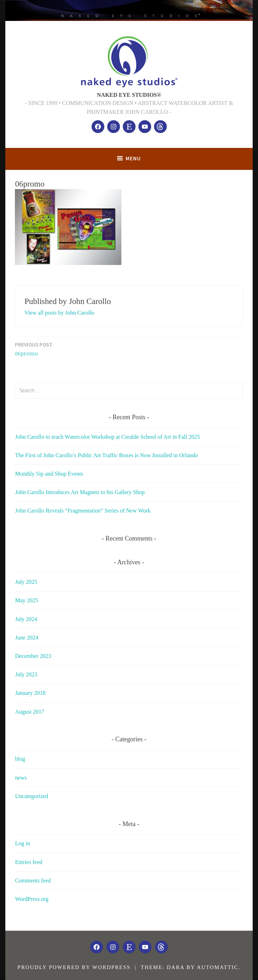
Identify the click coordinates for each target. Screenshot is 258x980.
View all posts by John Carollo (59, 313)
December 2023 (33, 656)
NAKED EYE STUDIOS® (129, 95)
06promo (34, 349)
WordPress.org (32, 899)
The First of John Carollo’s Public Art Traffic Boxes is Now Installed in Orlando (106, 455)
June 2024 (26, 638)
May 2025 (26, 600)
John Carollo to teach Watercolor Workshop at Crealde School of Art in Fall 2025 (107, 437)
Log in (22, 843)
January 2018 (30, 693)
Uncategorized (31, 796)
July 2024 (26, 619)
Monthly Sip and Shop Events (49, 474)
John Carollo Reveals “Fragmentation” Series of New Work (83, 511)
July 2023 (26, 674)
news (21, 778)
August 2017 (29, 712)
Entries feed (29, 862)
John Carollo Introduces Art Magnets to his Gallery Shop (80, 492)
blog (20, 759)
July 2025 (26, 582)
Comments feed (33, 881)
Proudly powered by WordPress (74, 967)
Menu (133, 158)
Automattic (218, 967)
